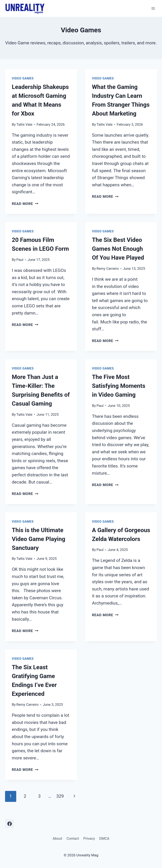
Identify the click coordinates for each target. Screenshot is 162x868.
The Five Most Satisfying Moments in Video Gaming (119, 386)
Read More (25, 204)
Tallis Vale (24, 124)
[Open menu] (153, 8)
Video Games (23, 78)
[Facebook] (9, 824)
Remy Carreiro (108, 268)
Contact (73, 838)
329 (60, 796)
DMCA (104, 838)
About (57, 838)
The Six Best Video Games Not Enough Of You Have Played (118, 249)
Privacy (89, 838)
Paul (20, 260)
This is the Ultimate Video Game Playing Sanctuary (38, 539)
